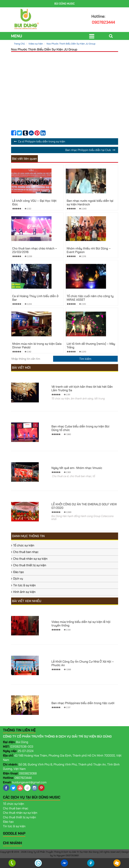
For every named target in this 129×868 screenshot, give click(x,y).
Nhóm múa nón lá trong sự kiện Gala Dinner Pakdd (37, 346)
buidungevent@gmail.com (29, 782)
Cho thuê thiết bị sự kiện (30, 565)
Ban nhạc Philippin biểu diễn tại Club (88, 150)
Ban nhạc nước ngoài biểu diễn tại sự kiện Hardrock (90, 203)
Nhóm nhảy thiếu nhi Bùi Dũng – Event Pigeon (89, 250)
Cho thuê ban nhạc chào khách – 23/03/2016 (35, 250)
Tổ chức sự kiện (24, 545)
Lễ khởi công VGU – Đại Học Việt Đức (34, 203)
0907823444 (104, 22)
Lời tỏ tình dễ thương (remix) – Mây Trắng (91, 346)
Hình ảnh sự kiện (24, 592)
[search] (85, 359)
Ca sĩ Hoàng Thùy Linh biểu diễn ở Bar (35, 298)
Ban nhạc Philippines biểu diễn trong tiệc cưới (83, 703)
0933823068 (28, 773)
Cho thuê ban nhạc (26, 552)
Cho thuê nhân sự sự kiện (30, 559)
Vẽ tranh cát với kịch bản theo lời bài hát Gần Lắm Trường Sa (82, 389)
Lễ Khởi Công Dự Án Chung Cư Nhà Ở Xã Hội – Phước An (83, 663)
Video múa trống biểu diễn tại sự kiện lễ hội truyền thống (81, 624)
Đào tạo (19, 572)
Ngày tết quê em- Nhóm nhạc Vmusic (77, 468)
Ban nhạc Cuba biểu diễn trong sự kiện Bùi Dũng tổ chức (80, 428)
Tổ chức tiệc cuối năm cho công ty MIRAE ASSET (90, 298)
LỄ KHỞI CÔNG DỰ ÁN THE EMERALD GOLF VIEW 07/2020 (84, 506)
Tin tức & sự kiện (25, 585)
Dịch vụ (18, 579)
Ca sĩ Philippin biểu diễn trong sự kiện (42, 141)
